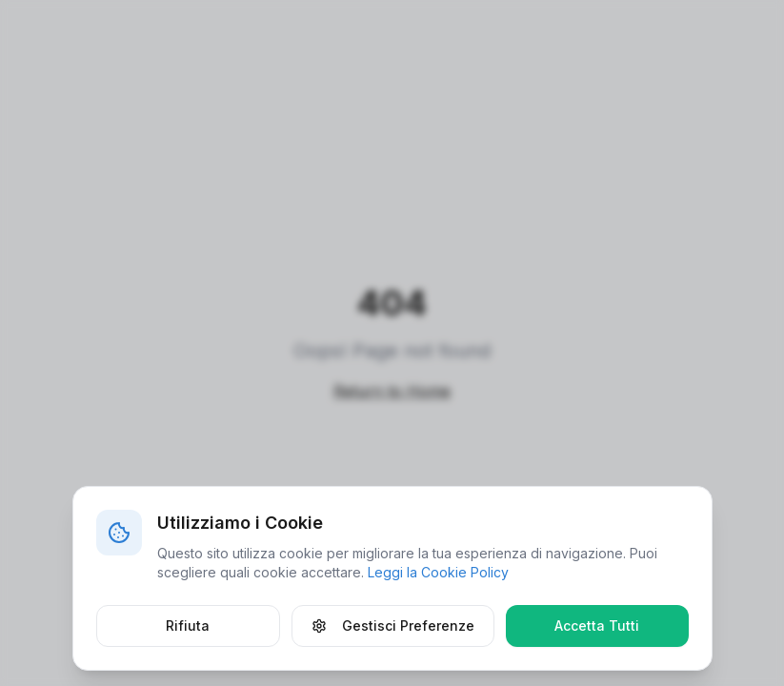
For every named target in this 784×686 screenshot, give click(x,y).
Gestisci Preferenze (393, 625)
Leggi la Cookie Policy (438, 572)
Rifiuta (188, 625)
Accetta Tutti (597, 625)
